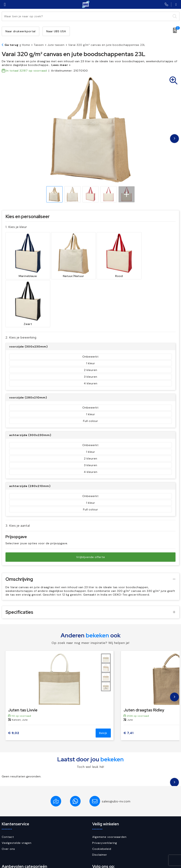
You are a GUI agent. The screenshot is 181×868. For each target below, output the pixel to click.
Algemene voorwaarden (109, 786)
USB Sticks (9, 846)
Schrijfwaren (11, 834)
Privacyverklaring (105, 792)
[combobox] (87, 16)
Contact (8, 786)
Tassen (39, 45)
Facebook (102, 828)
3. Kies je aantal (18, 475)
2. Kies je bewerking (21, 286)
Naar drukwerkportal (21, 31)
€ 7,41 (129, 682)
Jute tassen (56, 45)
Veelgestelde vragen (17, 792)
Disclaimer (100, 804)
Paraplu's (8, 828)
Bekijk (103, 682)
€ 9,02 (14, 682)
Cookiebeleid (102, 798)
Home (26, 45)
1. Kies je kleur (16, 227)
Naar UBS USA (56, 31)
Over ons (8, 798)
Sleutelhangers (13, 840)
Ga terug (12, 45)
